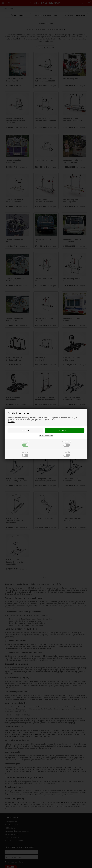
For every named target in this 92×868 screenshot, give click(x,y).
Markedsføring (67, 444)
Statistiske (67, 454)
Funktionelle (25, 454)
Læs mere (11, 422)
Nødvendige (25, 444)
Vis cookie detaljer (46, 436)
